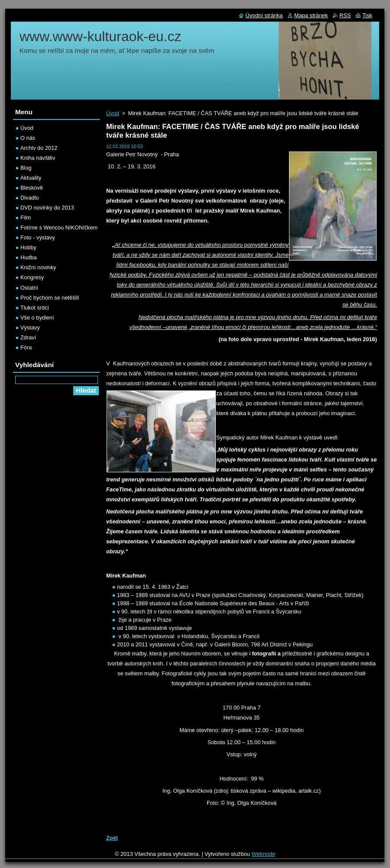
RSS (345, 15)
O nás (28, 138)
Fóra (26, 347)
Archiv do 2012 (39, 148)
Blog (26, 168)
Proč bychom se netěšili (50, 298)
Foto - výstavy (38, 237)
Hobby (28, 247)
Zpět (112, 838)
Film (26, 218)
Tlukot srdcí (35, 308)
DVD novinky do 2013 (47, 208)
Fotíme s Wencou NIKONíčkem (59, 227)
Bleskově (32, 188)
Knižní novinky (38, 267)
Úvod (113, 113)
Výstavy (30, 328)
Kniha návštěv (38, 158)
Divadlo (30, 198)
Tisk (367, 15)
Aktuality (31, 178)
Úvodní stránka (264, 15)
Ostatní (29, 288)
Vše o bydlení (37, 318)
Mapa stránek (311, 15)
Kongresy (32, 277)
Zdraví (28, 337)
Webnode (263, 854)
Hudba (29, 257)
